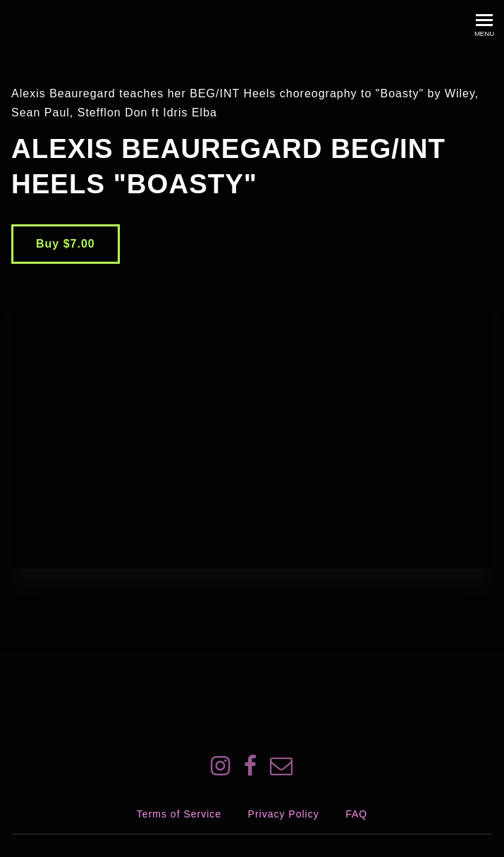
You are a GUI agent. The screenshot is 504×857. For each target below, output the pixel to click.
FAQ (356, 814)
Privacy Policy (284, 814)
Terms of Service (179, 814)
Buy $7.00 (66, 244)
